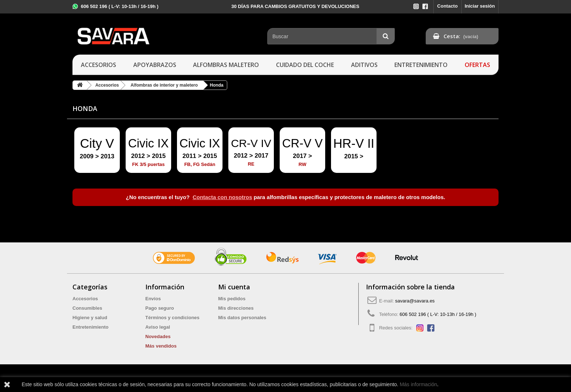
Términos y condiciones (172, 318)
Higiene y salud (90, 318)
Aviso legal (158, 327)
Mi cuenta (234, 287)
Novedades (158, 336)
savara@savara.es (415, 301)
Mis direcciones (236, 308)
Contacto (448, 6)
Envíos (153, 299)
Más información (419, 384)
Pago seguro (160, 308)
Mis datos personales (242, 318)
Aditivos (364, 65)
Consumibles (87, 308)
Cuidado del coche (305, 65)
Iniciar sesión (480, 6)
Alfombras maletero (226, 65)
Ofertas (477, 65)
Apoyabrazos (155, 65)
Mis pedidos (232, 299)
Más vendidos (161, 346)
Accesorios (99, 65)
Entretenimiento (421, 65)
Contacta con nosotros (222, 197)
